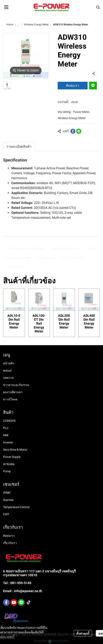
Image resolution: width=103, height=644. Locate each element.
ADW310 (91, 248)
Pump (7, 471)
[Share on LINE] (79, 131)
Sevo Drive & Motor (15, 450)
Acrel (74, 102)
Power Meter (81, 112)
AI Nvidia (9, 464)
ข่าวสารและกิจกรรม (16, 385)
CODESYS (9, 421)
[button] (98, 7)
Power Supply (12, 457)
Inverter (8, 442)
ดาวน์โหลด (10, 399)
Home (10, 25)
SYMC (7, 493)
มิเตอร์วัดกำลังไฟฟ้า (73, 258)
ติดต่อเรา (73, 86)
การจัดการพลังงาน (17, 267)
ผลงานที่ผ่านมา (13, 392)
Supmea (8, 500)
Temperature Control (16, 507)
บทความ (8, 378)
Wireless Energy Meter (36, 25)
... (19, 25)
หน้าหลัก (9, 363)
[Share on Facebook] (73, 131)
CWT (6, 514)
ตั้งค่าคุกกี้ (83, 633)
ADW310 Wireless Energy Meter (25, 248)
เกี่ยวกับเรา (10, 543)
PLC (6, 428)
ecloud (7, 371)
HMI (6, 435)
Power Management (18, 258)
